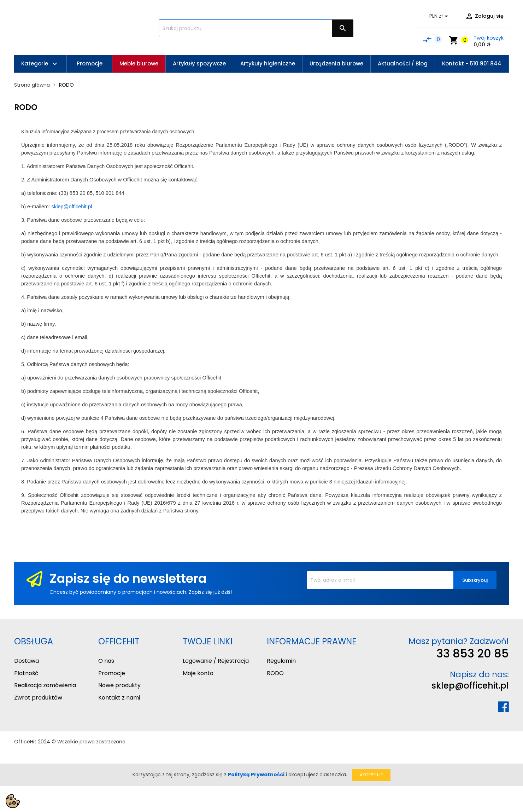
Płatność (26, 673)
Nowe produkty (119, 685)
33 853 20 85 (473, 653)
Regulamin (281, 661)
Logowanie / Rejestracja (216, 661)
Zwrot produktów (38, 698)
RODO (275, 673)
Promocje (112, 673)
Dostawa (27, 661)
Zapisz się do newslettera (128, 578)
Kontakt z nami (119, 698)
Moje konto (198, 673)
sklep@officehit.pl (470, 686)
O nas (106, 661)
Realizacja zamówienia (45, 685)
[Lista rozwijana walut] (440, 16)
